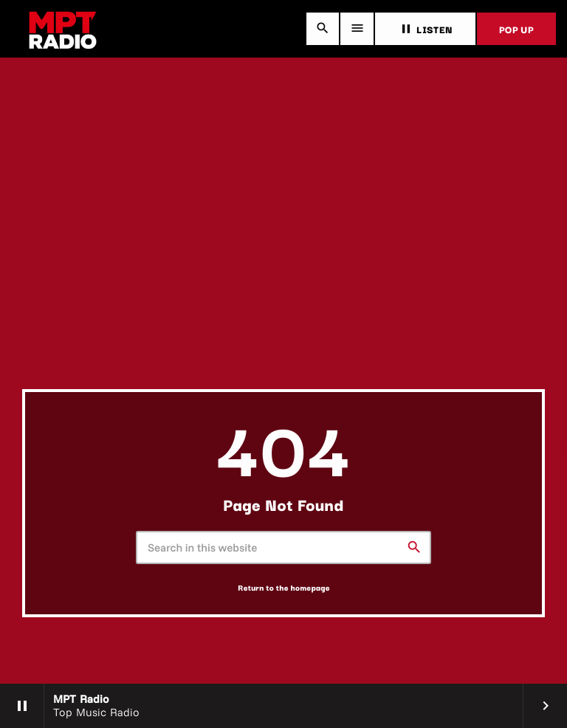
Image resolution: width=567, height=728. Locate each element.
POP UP (516, 29)
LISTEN (425, 29)
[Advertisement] (283, 278)
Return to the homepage (284, 587)
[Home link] (63, 29)
